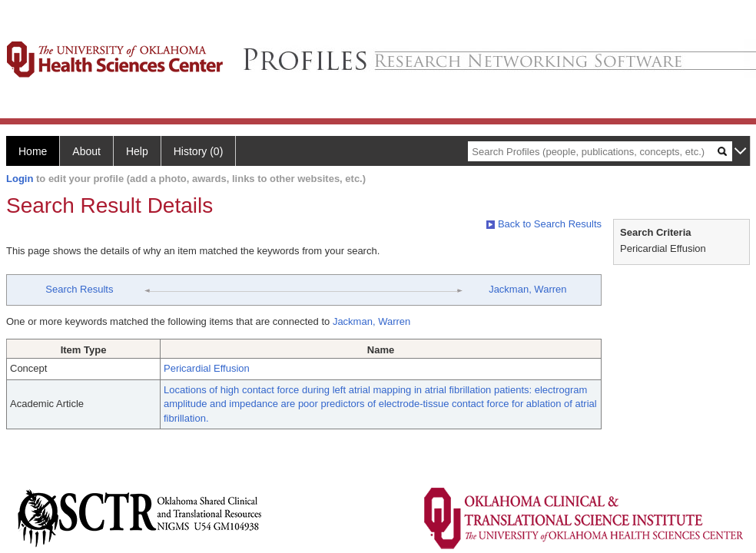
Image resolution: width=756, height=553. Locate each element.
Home (33, 151)
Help (137, 151)
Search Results (79, 289)
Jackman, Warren (527, 289)
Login (20, 179)
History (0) (199, 151)
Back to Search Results (544, 224)
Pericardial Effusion (207, 368)
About (86, 151)
